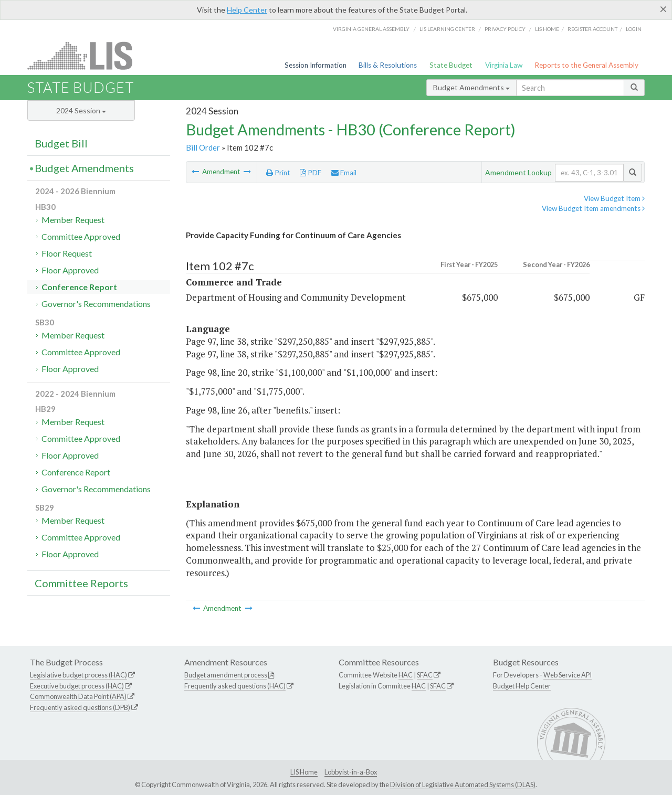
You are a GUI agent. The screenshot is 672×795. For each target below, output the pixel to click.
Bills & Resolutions (388, 65)
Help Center (247, 10)
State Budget (451, 65)
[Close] (663, 9)
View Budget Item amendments (593, 208)
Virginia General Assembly (371, 29)
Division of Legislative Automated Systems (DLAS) (463, 785)
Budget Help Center (522, 686)
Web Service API (568, 675)
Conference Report (79, 287)
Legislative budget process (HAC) (78, 675)
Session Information (316, 65)
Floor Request (67, 253)
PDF (311, 173)
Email (344, 173)
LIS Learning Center (447, 29)
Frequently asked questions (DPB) (80, 707)
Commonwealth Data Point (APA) (78, 696)
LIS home (547, 29)
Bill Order (203, 147)
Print (278, 173)
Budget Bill (61, 143)
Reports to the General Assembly (586, 65)
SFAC (425, 675)
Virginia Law (504, 65)
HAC (406, 675)
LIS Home (304, 772)
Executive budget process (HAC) (77, 686)
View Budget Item (614, 198)
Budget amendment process (226, 675)
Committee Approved (81, 236)
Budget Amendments (471, 87)
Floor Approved (70, 270)
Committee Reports (81, 583)
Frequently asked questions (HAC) (235, 686)
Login (634, 29)
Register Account (592, 29)
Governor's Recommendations (96, 304)
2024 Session (81, 110)
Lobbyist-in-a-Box (351, 772)
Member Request (73, 220)
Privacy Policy (505, 29)
